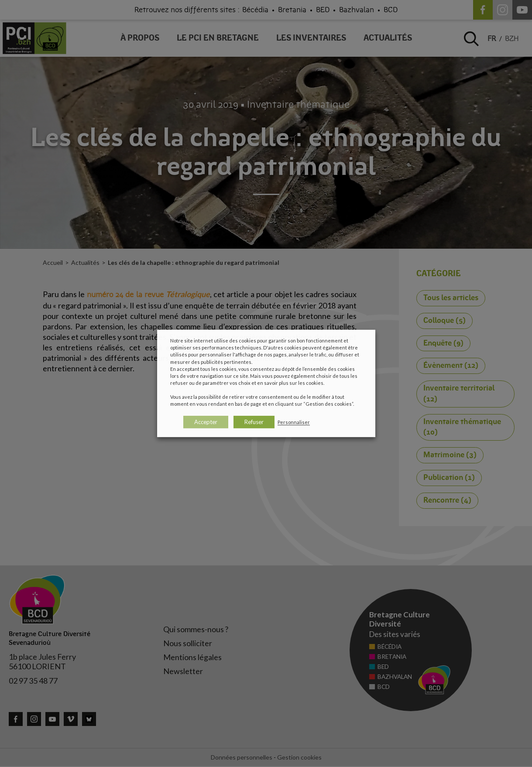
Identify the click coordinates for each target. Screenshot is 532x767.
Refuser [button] (254, 422)
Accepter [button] (206, 422)
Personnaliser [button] (294, 422)
